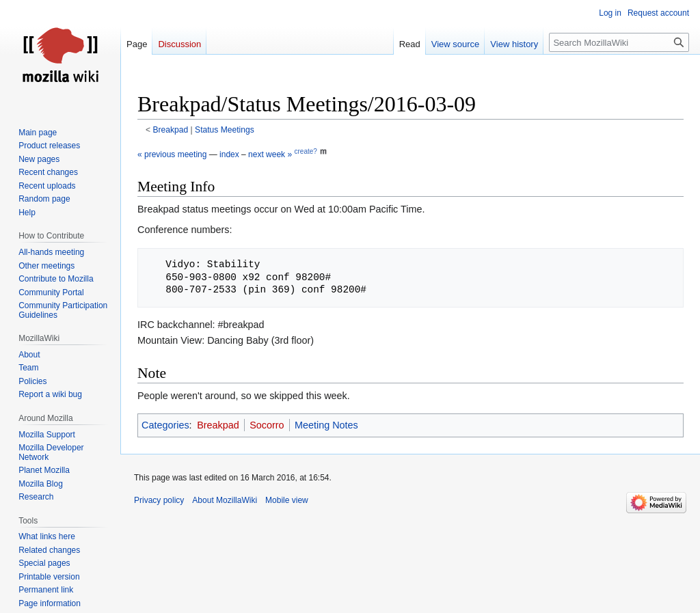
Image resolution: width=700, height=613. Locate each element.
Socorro (267, 425)
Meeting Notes (326, 425)
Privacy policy (159, 500)
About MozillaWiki (225, 500)
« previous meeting (172, 154)
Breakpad (171, 130)
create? (305, 151)
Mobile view (287, 500)
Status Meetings (225, 130)
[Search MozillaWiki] (619, 42)
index (229, 154)
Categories (165, 425)
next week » (270, 154)
